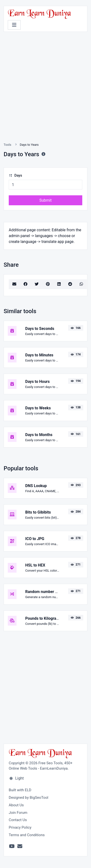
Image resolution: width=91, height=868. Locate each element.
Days (15, 176)
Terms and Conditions (27, 835)
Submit (45, 200)
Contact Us (18, 820)
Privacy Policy (20, 827)
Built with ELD (20, 790)
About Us (16, 805)
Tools (7, 145)
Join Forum (18, 813)
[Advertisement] (45, 93)
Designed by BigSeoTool (29, 798)
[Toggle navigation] (14, 25)
